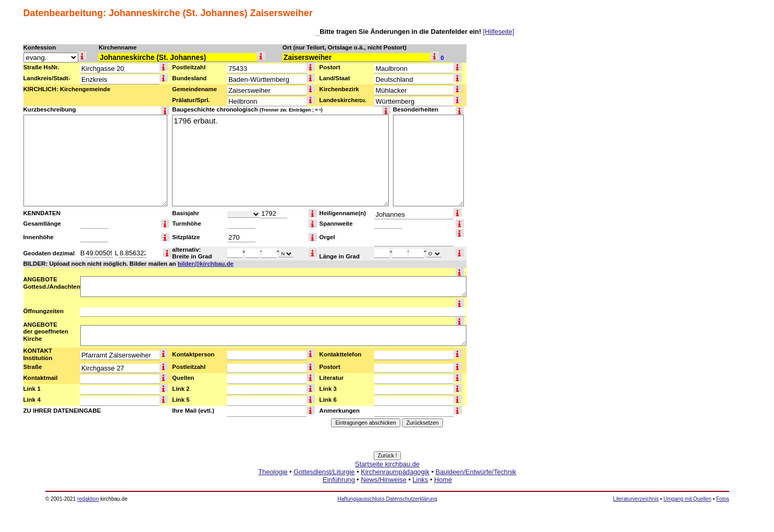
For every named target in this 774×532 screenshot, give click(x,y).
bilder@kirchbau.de (206, 264)
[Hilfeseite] (499, 32)
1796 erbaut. (280, 160)
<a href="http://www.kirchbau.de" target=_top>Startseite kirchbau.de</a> (387, 484)
